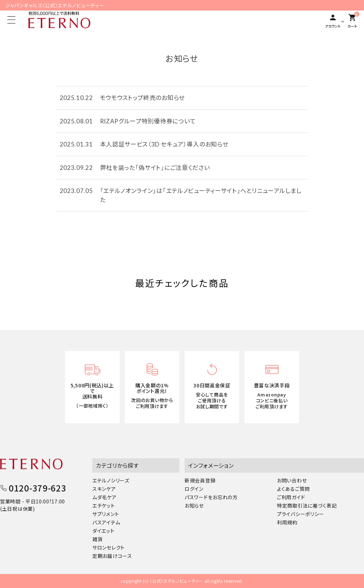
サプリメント (106, 514)
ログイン (194, 489)
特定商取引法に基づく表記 (307, 505)
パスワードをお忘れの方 (211, 497)
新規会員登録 (200, 480)
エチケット (104, 505)
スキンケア (104, 489)
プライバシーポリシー (301, 514)
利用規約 (287, 522)
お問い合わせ (292, 480)
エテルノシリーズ (111, 480)
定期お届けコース (112, 556)
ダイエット (104, 531)
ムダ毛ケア (105, 497)
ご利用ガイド (291, 497)
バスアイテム (106, 522)
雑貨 (97, 539)
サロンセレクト (109, 547)
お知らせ (194, 505)
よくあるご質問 (293, 489)
